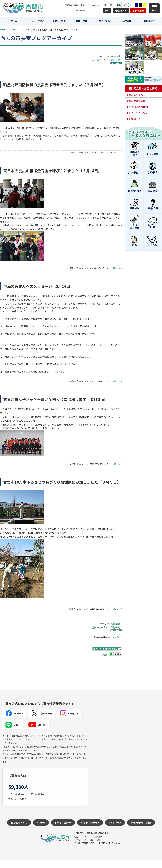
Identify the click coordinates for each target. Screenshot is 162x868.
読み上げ (85, 5)
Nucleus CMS (114, 637)
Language (95, 5)
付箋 (104, 5)
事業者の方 (149, 21)
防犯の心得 (135, 119)
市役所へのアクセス (90, 823)
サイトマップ (115, 823)
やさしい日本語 (72, 5)
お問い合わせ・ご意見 (141, 823)
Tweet (104, 655)
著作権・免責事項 (63, 823)
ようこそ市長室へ (40, 29)
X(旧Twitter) (42, 713)
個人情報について (19, 823)
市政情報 (127, 21)
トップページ (23, 29)
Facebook (14, 713)
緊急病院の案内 (137, 95)
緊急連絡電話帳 (137, 101)
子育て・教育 (59, 21)
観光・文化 (104, 21)
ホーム (14, 21)
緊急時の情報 (138, 11)
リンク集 (41, 823)
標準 (119, 5)
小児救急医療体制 (138, 107)
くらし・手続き (37, 21)
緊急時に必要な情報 (144, 88)
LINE (12, 725)
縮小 (112, 5)
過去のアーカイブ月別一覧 (106, 60)
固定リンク (118, 153)
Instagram (69, 713)
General (116, 56)
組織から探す (121, 11)
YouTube (37, 725)
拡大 (126, 5)
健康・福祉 (82, 21)
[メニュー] (154, 8)
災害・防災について (139, 113)
